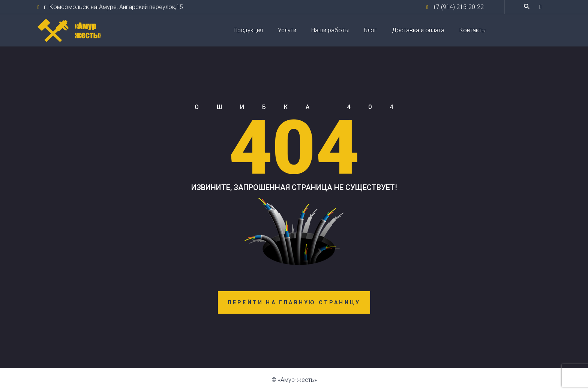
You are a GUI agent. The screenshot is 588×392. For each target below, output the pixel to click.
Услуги (287, 30)
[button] (540, 7)
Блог (370, 30)
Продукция (248, 30)
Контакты (472, 30)
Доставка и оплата (418, 30)
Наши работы (330, 30)
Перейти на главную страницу (294, 302)
